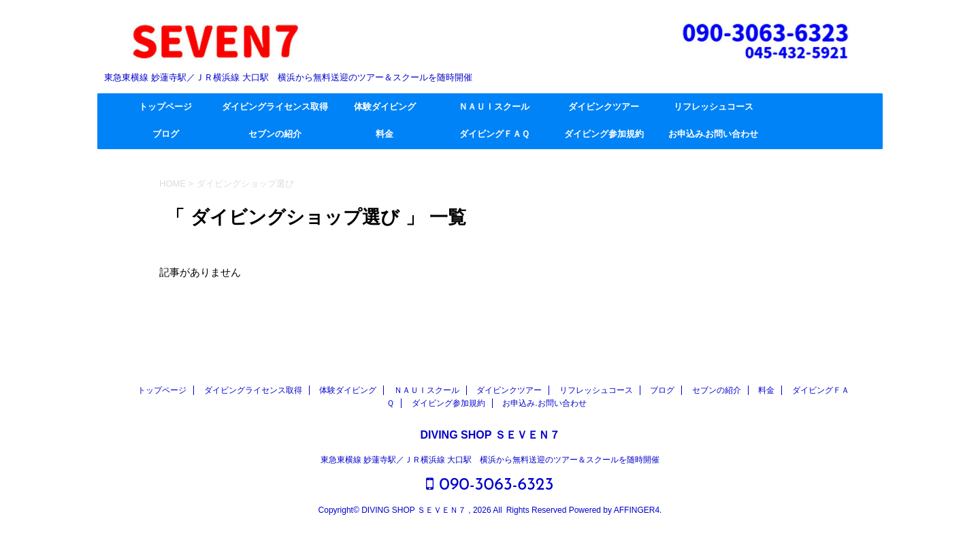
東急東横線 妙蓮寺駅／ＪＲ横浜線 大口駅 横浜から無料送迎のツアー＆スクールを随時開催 (490, 460)
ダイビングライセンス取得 (275, 107)
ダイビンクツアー (604, 107)
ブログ (166, 135)
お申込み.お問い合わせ (713, 135)
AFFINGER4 (637, 510)
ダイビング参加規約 (604, 135)
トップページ (165, 107)
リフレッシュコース (714, 107)
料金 (385, 135)
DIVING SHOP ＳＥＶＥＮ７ (490, 435)
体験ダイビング (385, 107)
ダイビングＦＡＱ (494, 135)
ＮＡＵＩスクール (494, 107)
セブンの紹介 (275, 135)
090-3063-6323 (490, 485)
